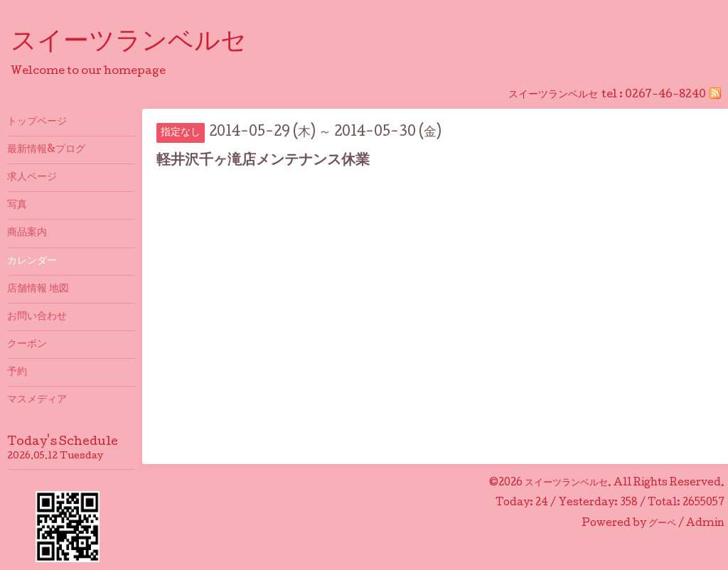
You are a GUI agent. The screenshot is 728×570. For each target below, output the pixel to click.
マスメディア (37, 400)
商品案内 (27, 233)
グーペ (662, 524)
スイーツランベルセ (141, 43)
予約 (17, 372)
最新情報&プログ (46, 150)
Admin (705, 524)
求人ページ (32, 178)
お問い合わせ (37, 317)
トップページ (37, 122)
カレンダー (32, 262)
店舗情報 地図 (38, 289)
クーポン (27, 345)
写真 (17, 205)
